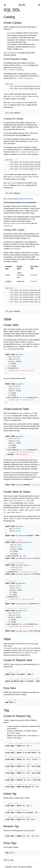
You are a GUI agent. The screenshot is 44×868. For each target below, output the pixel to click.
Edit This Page (9, 847)
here (34, 139)
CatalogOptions (12, 52)
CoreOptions (8, 223)
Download (34, 272)
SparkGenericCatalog (25, 196)
